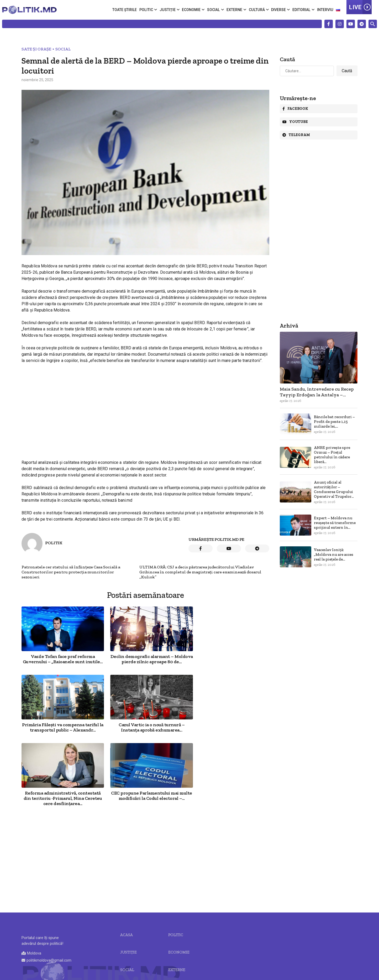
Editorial (302, 10)
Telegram (296, 135)
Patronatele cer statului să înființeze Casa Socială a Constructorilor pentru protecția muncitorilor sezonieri (71, 572)
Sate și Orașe (36, 49)
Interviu (325, 10)
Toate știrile (126, 10)
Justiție (169, 10)
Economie (192, 10)
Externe (235, 10)
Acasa (127, 872)
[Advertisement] (145, 407)
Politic (147, 10)
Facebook (295, 109)
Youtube (295, 122)
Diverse (279, 10)
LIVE (360, 7)
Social (214, 10)
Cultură (257, 10)
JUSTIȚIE (128, 889)
